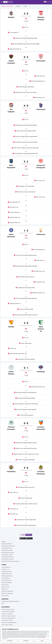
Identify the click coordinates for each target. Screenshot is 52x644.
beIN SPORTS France (7, 548)
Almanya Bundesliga (7, 582)
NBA (3, 604)
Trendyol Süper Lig (6, 567)
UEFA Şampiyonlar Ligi (7, 576)
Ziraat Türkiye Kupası (7, 572)
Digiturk (4, 542)
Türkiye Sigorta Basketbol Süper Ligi (10, 601)
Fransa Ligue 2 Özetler (7, 625)
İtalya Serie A (5, 589)
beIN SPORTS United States (8, 546)
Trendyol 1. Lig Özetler (7, 614)
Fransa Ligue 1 (5, 585)
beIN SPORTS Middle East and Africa (10, 561)
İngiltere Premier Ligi (7, 574)
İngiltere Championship (7, 591)
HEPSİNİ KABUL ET (10, 641)
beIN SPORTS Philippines (8, 557)
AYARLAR (42, 641)
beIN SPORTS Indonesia (7, 559)
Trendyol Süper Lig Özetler (8, 612)
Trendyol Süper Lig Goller (8, 609)
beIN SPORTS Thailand (7, 555)
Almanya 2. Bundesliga (7, 593)
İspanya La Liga (5, 587)
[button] (8, 2)
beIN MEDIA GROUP (7, 544)
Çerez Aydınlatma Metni (41, 637)
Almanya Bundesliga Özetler (9, 618)
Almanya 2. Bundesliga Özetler (9, 622)
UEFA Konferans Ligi (7, 580)
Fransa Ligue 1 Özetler (7, 620)
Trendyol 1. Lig (5, 569)
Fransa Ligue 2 (5, 596)
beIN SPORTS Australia (7, 550)
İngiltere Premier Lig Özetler (9, 616)
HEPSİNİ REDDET (26, 641)
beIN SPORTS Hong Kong (8, 553)
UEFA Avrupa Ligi (6, 578)
